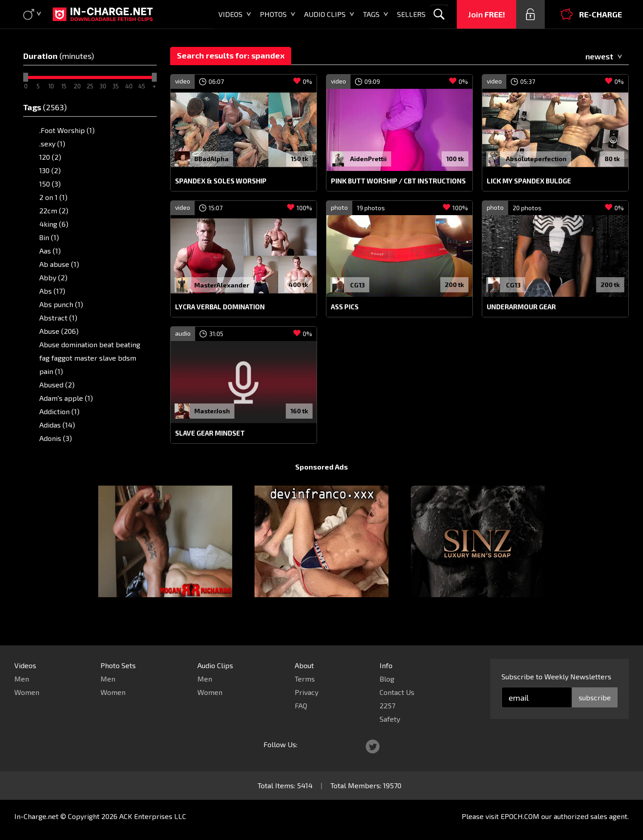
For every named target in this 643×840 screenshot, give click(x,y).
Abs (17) (52, 291)
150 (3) (50, 184)
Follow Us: (280, 744)
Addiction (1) (59, 411)
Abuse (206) (59, 331)
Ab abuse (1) (59, 264)
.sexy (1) (52, 143)
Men (22, 679)
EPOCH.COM (520, 816)
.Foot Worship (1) (67, 130)
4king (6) (54, 224)
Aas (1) (50, 251)
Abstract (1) (58, 318)
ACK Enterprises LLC (153, 816)
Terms (305, 679)
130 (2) (50, 170)
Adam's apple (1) (66, 398)
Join (486, 14)
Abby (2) (53, 277)
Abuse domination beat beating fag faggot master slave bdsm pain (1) (90, 358)
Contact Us (397, 692)
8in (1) (49, 237)
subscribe (595, 697)
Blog (387, 679)
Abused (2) (57, 385)
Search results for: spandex (231, 55)
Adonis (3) (56, 438)
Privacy (307, 692)
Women (27, 692)
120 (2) (50, 157)
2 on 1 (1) (53, 197)
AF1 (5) (50, 451)
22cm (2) (54, 210)
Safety (390, 719)
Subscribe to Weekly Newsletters (556, 676)
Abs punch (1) (61, 304)
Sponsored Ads (321, 484)
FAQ (301, 705)
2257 (387, 705)
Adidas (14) (57, 425)
